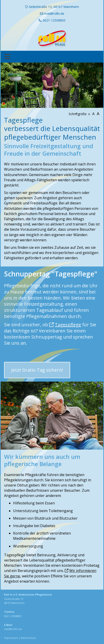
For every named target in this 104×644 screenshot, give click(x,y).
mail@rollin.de (13, 629)
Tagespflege (68, 325)
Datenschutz (28, 638)
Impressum (11, 638)
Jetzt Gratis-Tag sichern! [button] (37, 370)
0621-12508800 (13, 616)
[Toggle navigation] (7, 57)
